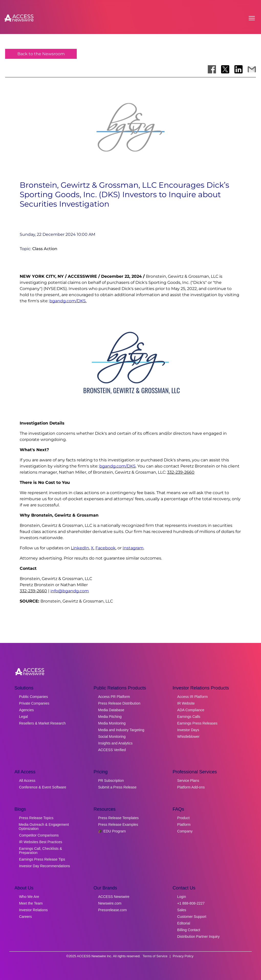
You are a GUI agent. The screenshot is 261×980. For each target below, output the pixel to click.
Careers (25, 917)
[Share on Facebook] (212, 69)
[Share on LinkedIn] (238, 69)
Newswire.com (110, 903)
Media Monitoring (112, 723)
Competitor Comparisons (39, 835)
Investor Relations (33, 910)
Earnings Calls (189, 717)
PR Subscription (111, 781)
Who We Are (29, 897)
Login (182, 897)
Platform (184, 825)
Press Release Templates (118, 818)
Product (183, 818)
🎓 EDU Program (112, 831)
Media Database (111, 710)
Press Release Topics (36, 818)
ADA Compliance (191, 710)
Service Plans (188, 781)
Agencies (26, 710)
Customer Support (192, 917)
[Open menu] (252, 18)
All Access (27, 781)
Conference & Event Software (42, 787)
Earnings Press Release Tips (42, 859)
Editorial (184, 923)
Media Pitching (110, 717)
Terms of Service (155, 956)
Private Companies (34, 703)
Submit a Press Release (117, 787)
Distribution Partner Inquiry (199, 937)
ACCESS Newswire (114, 897)
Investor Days (188, 730)
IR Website (186, 703)
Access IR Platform (193, 697)
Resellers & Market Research (42, 723)
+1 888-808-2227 (191, 903)
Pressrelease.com (112, 910)
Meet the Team (31, 903)
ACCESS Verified (112, 750)
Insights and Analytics (115, 743)
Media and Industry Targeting (121, 730)
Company (185, 831)
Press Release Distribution (119, 703)
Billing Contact (189, 930)
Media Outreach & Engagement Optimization (44, 827)
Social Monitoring (112, 737)
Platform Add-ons (191, 787)
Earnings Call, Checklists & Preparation (40, 851)
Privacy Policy (183, 956)
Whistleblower (188, 737)
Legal (23, 717)
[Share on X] (225, 69)
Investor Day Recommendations (44, 866)
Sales (182, 910)
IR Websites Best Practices (41, 842)
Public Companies (33, 697)
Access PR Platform (114, 697)
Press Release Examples (118, 825)
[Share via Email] (252, 69)
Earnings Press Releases (197, 723)
